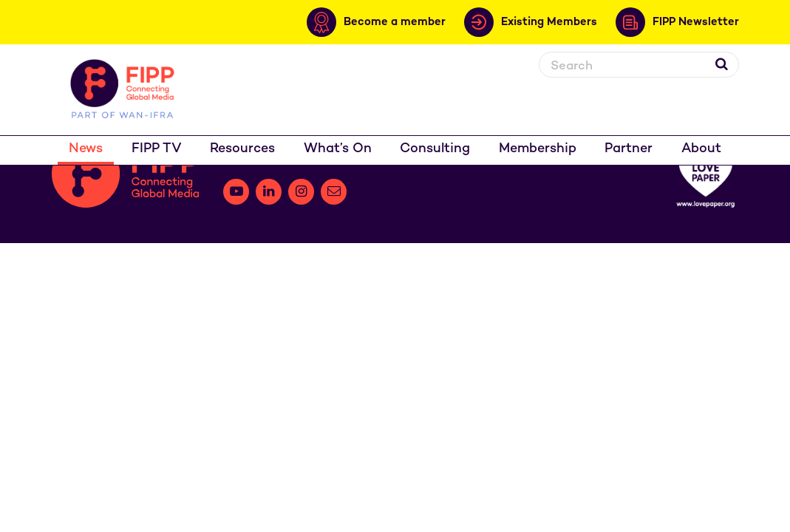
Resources (242, 149)
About (701, 149)
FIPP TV (157, 149)
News (86, 149)
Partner (629, 149)
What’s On (338, 149)
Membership (538, 149)
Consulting (435, 149)
